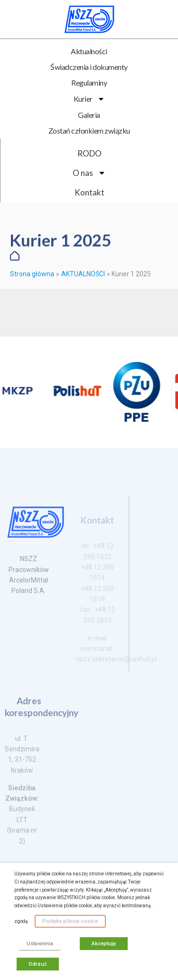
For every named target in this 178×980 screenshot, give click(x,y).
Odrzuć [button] (38, 964)
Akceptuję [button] (104, 944)
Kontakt (89, 192)
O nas (89, 173)
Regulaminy (89, 82)
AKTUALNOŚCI (83, 274)
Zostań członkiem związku (89, 131)
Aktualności (89, 51)
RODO (89, 153)
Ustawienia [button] (40, 944)
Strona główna (32, 274)
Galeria (89, 115)
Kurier (89, 99)
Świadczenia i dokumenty (89, 67)
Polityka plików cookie (70, 921)
